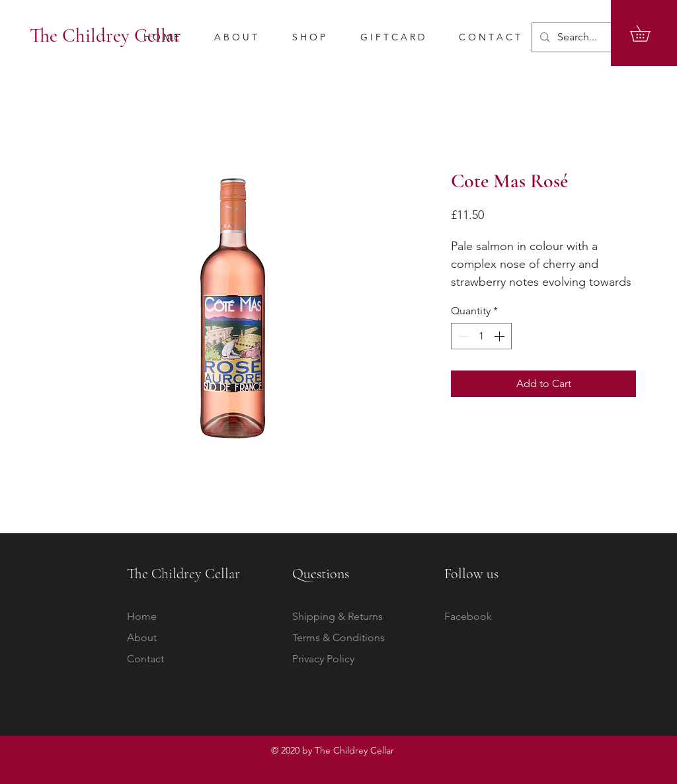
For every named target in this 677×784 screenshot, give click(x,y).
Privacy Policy (323, 659)
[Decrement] (462, 336)
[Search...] (595, 37)
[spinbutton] (481, 336)
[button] (648, 33)
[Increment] (500, 336)
